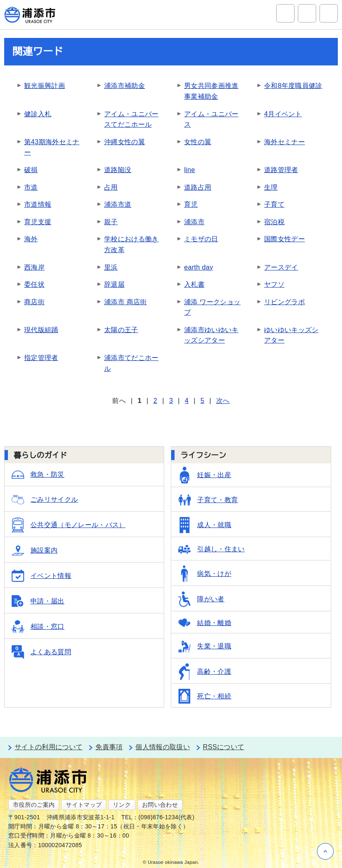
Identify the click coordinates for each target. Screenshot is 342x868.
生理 (271, 187)
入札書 (194, 284)
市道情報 (38, 204)
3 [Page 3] (171, 401)
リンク (122, 805)
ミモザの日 (201, 239)
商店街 (34, 302)
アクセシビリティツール (307, 13)
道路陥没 (118, 170)
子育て (274, 204)
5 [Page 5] (202, 401)
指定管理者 (41, 358)
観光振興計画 (45, 86)
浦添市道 (118, 204)
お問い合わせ (160, 805)
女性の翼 (198, 142)
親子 (111, 222)
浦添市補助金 (125, 86)
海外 (31, 239)
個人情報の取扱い (163, 747)
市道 (31, 187)
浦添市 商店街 (126, 302)
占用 (111, 187)
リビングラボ (285, 302)
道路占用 (198, 187)
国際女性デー (285, 239)
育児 (191, 204)
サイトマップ (84, 805)
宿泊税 (274, 222)
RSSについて (223, 747)
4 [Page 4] (187, 401)
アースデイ (281, 267)
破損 (31, 170)
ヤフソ (274, 284)
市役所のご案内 (34, 805)
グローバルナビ (329, 13)
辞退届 (114, 284)
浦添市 (194, 222)
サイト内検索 (285, 13)
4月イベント (283, 114)
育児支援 (38, 222)
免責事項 (109, 747)
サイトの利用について (49, 747)
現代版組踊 (41, 330)
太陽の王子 (121, 330)
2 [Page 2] (155, 401)
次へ (223, 401)
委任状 (34, 284)
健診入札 (38, 114)
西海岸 (34, 267)
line (190, 170)
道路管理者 (281, 170)
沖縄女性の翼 (125, 142)
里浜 (111, 267)
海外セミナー (285, 142)
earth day (199, 267)
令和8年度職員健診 (293, 86)
